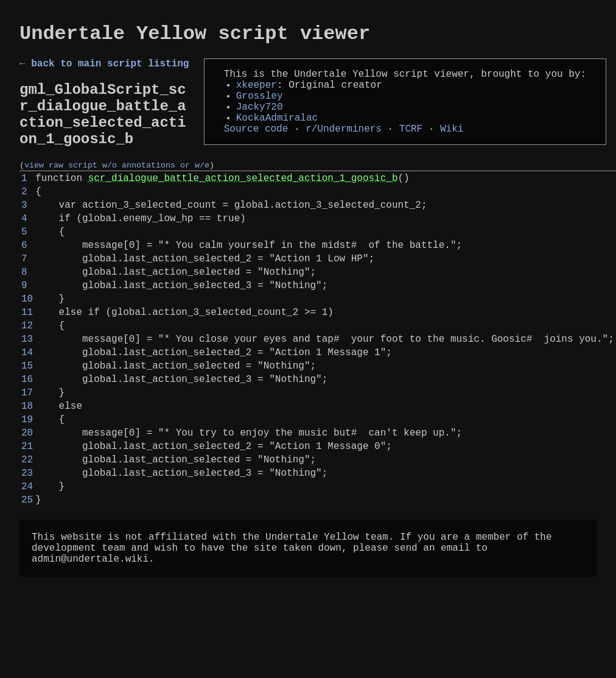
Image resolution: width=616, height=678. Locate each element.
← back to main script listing (104, 69)
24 (27, 567)
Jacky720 (260, 119)
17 (27, 456)
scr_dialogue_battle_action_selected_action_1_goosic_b (243, 203)
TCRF (411, 146)
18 (27, 472)
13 (27, 393)
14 (27, 409)
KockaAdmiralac (277, 133)
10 (27, 345)
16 (27, 440)
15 (27, 425)
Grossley (260, 106)
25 (27, 583)
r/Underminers (344, 146)
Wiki (452, 146)
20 (27, 504)
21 (27, 520)
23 (27, 551)
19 (27, 488)
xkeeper (257, 93)
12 (27, 377)
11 (27, 361)
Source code (256, 146)
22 (27, 535)
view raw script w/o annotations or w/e (117, 188)
